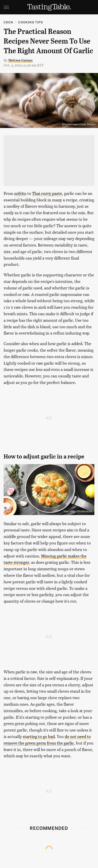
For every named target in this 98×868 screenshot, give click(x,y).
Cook (8, 22)
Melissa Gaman (21, 60)
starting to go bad (39, 736)
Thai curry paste (47, 193)
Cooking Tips (30, 22)
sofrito (20, 193)
